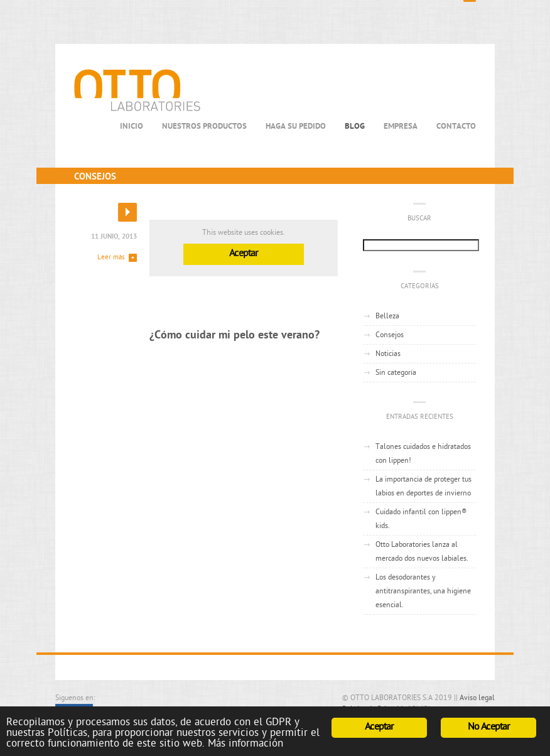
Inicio (132, 127)
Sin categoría (396, 373)
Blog (355, 127)
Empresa (401, 127)
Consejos (390, 335)
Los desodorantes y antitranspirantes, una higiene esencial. (423, 591)
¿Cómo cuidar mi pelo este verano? (235, 336)
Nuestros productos (204, 127)
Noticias (388, 354)
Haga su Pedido (296, 127)
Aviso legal (477, 698)
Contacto (456, 127)
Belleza (387, 316)
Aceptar (243, 254)
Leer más (111, 258)
